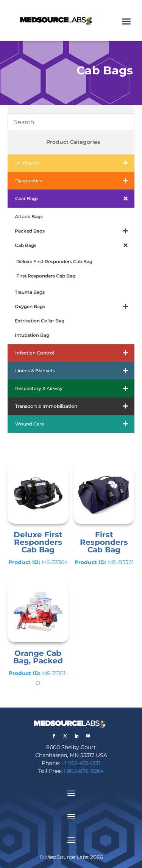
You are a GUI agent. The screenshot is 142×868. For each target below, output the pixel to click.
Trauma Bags (30, 292)
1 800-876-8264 (83, 771)
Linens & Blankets (75, 371)
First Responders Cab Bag (46, 276)
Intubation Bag (32, 335)
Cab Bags (75, 245)
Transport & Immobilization (75, 406)
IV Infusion (75, 163)
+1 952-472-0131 (81, 763)
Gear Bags (75, 199)
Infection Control (75, 353)
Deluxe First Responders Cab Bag (54, 261)
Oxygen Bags (75, 307)
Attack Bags (29, 217)
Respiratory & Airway (75, 389)
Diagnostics (75, 181)
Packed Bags (75, 231)
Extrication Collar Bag (40, 321)
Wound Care (75, 424)
